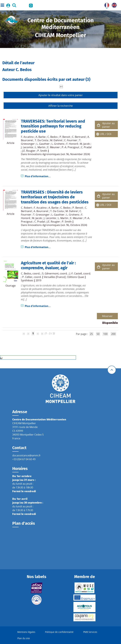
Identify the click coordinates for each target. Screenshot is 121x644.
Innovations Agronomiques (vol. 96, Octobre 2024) (57, 225)
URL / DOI (106, 134)
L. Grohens (58, 144)
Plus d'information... (38, 176)
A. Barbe (41, 137)
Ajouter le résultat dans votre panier (61, 95)
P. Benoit (65, 137)
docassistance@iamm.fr (26, 455)
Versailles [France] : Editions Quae (64, 277)
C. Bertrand (79, 137)
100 (105, 334)
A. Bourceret (41, 211)
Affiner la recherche (61, 106)
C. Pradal (86, 147)
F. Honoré (72, 144)
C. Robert (26, 208)
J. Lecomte (27, 147)
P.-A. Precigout (70, 147)
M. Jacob (85, 144)
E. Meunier (54, 147)
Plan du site (24, 638)
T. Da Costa (42, 140)
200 (113, 334)
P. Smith (42, 151)
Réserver (107, 316)
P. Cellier (27, 277)
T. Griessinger (41, 215)
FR (106, 5)
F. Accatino (27, 137)
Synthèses (27, 280)
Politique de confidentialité (59, 632)
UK (113, 5)
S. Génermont (50, 273)
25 (91, 334)
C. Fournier (71, 140)
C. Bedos (53, 137)
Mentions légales (26, 632)
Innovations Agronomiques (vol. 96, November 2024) (59, 154)
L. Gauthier (43, 144)
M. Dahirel (56, 140)
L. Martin (40, 147)
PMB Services (90, 632)
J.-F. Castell (76, 273)
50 (98, 334)
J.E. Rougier (29, 151)
